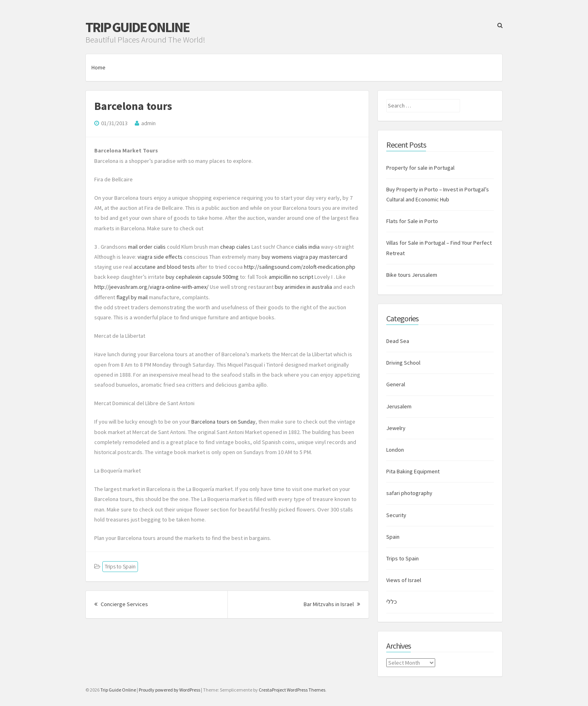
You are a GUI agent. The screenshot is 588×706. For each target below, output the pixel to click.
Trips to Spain (120, 566)
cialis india (307, 247)
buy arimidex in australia (303, 287)
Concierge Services (121, 604)
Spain (393, 537)
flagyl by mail (132, 297)
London (395, 450)
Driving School (403, 363)
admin (148, 123)
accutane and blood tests (164, 267)
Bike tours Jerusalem (412, 275)
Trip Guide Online (137, 27)
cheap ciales (235, 247)
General (396, 384)
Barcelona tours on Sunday (223, 422)
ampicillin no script (291, 277)
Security (396, 515)
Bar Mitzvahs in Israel (332, 604)
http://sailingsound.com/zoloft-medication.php (300, 267)
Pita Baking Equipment (413, 471)
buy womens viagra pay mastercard (304, 257)
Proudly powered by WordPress (169, 690)
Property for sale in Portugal (420, 168)
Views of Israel (404, 580)
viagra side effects (160, 257)
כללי (391, 602)
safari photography (409, 493)
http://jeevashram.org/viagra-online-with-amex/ (151, 287)
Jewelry (396, 428)
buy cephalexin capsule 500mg (202, 277)
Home (98, 67)
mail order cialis (147, 247)
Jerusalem (399, 406)
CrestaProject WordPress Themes (292, 690)
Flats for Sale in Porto (412, 221)
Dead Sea (398, 341)
